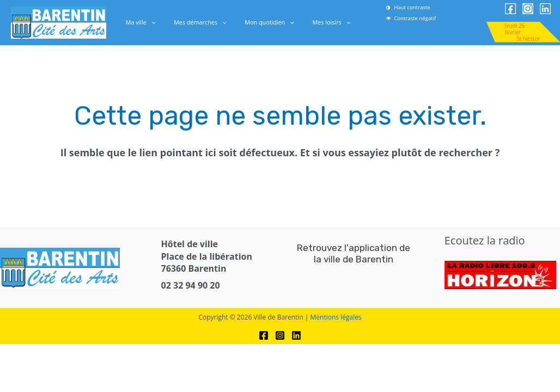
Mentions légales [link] (336, 317)
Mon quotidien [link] (266, 22)
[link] (427, 18)
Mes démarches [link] (203, 22)
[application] (161, 22)
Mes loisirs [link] (321, 22)
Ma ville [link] (151, 22)
